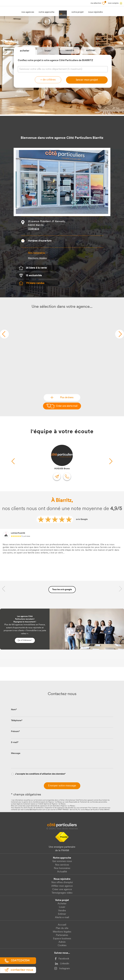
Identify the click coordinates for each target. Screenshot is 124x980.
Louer (62, 907)
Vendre (62, 911)
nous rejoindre (95, 12)
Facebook (62, 959)
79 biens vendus (35, 283)
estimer (91, 50)
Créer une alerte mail (67, 406)
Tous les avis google (62, 590)
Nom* (14, 710)
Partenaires (62, 935)
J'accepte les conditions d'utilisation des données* (40, 774)
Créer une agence (62, 889)
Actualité (62, 872)
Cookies (62, 946)
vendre (70, 50)
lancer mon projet (87, 80)
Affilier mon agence (62, 886)
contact (19, 970)
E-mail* (15, 742)
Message (16, 753)
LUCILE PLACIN (18, 533)
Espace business (62, 939)
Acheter (62, 904)
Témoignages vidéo (62, 893)
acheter (25, 51)
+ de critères (48, 80)
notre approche (46, 12)
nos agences (28, 12)
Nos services (62, 865)
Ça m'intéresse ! (25, 640)
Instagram (62, 968)
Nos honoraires (37, 253)
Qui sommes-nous (62, 861)
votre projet (78, 12)
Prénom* (15, 732)
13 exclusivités (34, 276)
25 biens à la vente (36, 268)
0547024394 (17, 961)
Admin (62, 942)
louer (48, 51)
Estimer (62, 914)
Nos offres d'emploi (62, 883)
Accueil (62, 925)
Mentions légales (62, 932)
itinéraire (33, 229)
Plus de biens (67, 398)
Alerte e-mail (62, 918)
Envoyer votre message (62, 786)
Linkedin (62, 964)
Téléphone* (17, 721)
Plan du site (62, 928)
